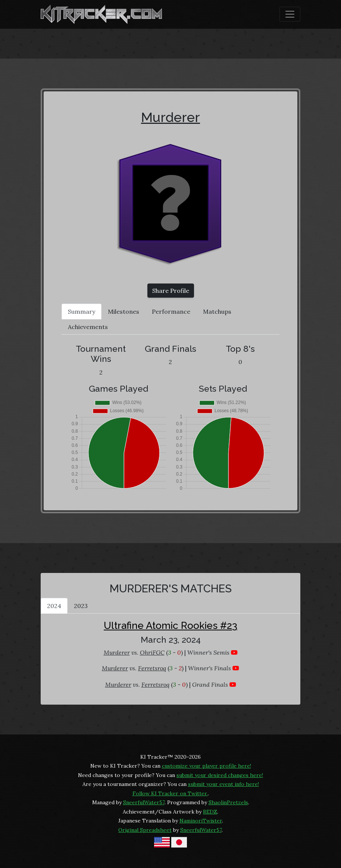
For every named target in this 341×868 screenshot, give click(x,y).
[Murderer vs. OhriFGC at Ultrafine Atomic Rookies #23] (234, 652)
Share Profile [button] (171, 291)
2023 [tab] (81, 606)
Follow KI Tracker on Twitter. (170, 793)
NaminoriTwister (201, 821)
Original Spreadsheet (145, 830)
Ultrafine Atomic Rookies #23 (170, 625)
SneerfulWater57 (144, 802)
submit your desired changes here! (220, 775)
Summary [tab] (82, 311)
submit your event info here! (223, 784)
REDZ (210, 812)
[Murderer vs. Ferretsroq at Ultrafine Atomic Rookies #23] (236, 668)
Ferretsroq (152, 668)
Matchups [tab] (217, 311)
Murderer (170, 117)
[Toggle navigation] (290, 14)
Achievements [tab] (88, 327)
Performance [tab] (171, 311)
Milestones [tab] (123, 311)
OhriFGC (152, 652)
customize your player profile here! (207, 766)
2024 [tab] (54, 606)
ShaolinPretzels (228, 802)
